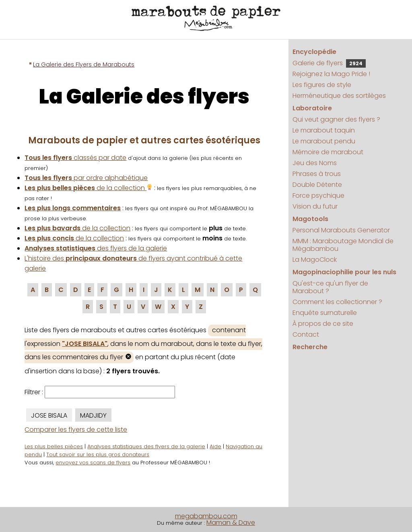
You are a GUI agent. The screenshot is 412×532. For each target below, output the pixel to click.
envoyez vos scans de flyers (93, 463)
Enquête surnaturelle (325, 313)
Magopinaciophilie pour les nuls (344, 272)
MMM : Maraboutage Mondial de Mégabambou (343, 245)
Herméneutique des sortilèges (339, 96)
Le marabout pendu (324, 141)
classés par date (75, 158)
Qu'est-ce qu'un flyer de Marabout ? (330, 287)
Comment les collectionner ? (337, 302)
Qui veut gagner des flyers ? (336, 119)
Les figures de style (322, 85)
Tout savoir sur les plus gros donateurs (98, 454)
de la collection (89, 188)
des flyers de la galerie (96, 248)
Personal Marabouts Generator (341, 230)
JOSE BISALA (49, 415)
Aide (215, 446)
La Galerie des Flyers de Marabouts (84, 64)
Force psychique (318, 196)
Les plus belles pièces (54, 446)
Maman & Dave (231, 523)
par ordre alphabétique (86, 178)
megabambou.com (206, 516)
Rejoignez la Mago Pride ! (331, 74)
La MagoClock (315, 260)
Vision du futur (315, 206)
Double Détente (317, 185)
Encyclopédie (314, 52)
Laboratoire (312, 108)
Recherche (310, 347)
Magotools (310, 219)
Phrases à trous (317, 174)
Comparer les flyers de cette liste (76, 430)
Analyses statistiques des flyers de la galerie (146, 446)
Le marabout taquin (324, 130)
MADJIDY (93, 415)
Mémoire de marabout (328, 152)
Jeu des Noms (315, 163)
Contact (306, 334)
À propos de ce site (323, 324)
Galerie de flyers (329, 63)
